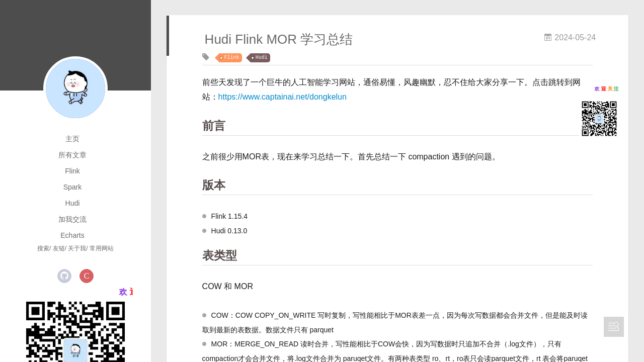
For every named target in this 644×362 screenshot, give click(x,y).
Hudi (73, 203)
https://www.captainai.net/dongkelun (283, 97)
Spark (73, 187)
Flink (72, 171)
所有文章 (72, 155)
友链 (59, 248)
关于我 (77, 248)
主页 (72, 139)
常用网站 (102, 248)
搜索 (43, 248)
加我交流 (72, 219)
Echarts (72, 235)
